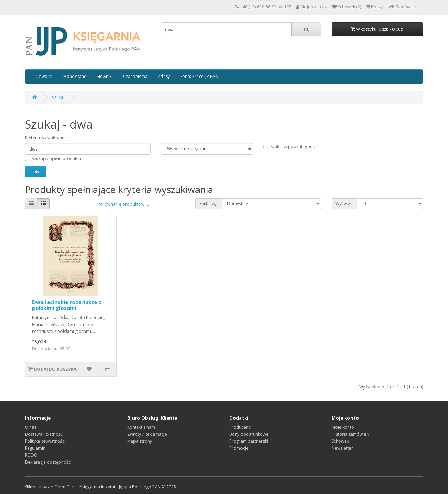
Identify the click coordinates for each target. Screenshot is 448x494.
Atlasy (164, 76)
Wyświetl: (345, 204)
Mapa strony (140, 441)
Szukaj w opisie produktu (53, 158)
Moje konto (343, 427)
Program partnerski (249, 441)
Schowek (340, 441)
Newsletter (342, 448)
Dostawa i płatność (44, 434)
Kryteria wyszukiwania (46, 137)
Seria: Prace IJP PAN (199, 76)
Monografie (75, 76)
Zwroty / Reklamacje (147, 434)
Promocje (239, 448)
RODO (31, 455)
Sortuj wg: (209, 204)
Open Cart (64, 487)
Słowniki (105, 76)
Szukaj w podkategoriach (292, 147)
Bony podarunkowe (249, 434)
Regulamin (35, 448)
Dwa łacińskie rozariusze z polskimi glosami (67, 305)
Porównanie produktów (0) (124, 204)
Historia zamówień (350, 434)
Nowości (44, 76)
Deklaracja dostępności (48, 462)
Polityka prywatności (45, 441)
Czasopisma (135, 76)
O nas (31, 427)
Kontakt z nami (142, 427)
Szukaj (58, 97)
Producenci (240, 427)
